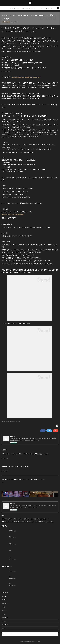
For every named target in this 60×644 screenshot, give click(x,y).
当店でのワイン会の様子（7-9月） (17, 584)
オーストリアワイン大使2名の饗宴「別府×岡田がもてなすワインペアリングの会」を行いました (30, 577)
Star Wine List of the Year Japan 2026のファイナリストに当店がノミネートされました (23, 480)
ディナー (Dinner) (16, 8)
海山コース (6, 522)
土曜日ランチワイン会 (28, 522)
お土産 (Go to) (49, 8)
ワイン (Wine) (42, 8)
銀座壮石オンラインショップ (9, 519)
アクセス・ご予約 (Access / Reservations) (34, 8)
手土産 (21, 519)
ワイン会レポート (40, 522)
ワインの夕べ (16, 522)
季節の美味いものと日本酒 (15, 558)
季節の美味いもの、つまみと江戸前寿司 (18, 551)
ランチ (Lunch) (25, 8)
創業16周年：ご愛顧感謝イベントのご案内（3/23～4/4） (15, 467)
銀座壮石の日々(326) (5, 422)
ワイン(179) (18, 422)
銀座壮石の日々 (6, 22)
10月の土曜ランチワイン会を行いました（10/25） (20, 570)
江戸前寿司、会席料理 (43, 519)
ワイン (50, 522)
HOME (9, 8)
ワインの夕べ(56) (12, 422)
